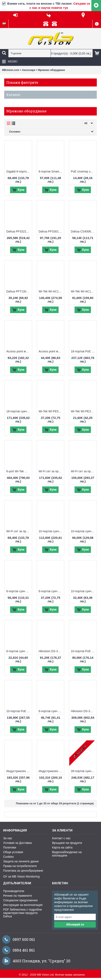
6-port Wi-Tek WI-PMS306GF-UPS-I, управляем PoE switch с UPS (19, 471)
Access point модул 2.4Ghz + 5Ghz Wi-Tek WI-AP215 (19, 351)
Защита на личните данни (21, 861)
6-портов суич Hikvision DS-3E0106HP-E (51, 711)
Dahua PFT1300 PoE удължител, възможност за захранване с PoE (19, 291)
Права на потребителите (20, 866)
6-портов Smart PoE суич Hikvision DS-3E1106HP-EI (51, 171)
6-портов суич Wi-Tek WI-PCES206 (51, 591)
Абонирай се (75, 924)
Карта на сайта (62, 847)
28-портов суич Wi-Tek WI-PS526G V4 (83, 771)
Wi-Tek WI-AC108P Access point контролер (51, 291)
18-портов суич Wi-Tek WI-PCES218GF (19, 411)
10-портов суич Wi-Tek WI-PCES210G (83, 531)
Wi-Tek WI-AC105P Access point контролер (83, 291)
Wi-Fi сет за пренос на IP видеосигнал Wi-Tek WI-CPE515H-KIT (51, 471)
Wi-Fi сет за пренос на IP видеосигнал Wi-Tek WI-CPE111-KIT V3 (19, 531)
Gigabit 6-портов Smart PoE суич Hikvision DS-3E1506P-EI (19, 171)
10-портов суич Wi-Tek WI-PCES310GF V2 (51, 531)
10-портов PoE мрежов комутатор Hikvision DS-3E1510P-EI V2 (19, 711)
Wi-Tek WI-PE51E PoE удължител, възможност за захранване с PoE (51, 411)
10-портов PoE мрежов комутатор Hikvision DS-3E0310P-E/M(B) (83, 651)
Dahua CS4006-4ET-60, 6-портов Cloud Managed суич (83, 231)
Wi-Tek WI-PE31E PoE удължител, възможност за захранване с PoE (83, 411)
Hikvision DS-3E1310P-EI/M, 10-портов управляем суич (51, 651)
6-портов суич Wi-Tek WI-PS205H (19, 651)
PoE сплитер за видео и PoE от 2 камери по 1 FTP (83, 171)
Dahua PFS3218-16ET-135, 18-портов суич (19, 231)
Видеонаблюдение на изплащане (67, 854)
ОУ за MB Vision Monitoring (21, 876)
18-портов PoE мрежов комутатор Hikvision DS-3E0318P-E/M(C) (83, 351)
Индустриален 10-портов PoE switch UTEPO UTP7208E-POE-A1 (19, 771)
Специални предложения (20, 900)
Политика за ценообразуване (23, 871)
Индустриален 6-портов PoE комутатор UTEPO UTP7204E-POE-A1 (51, 771)
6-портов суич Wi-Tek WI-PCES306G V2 (19, 591)
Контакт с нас (61, 838)
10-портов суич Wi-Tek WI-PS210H (83, 591)
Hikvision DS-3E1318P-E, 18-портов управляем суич (83, 711)
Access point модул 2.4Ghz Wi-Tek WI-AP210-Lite (51, 351)
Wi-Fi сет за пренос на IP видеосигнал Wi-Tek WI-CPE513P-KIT (83, 471)
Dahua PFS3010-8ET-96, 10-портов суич (51, 231)
